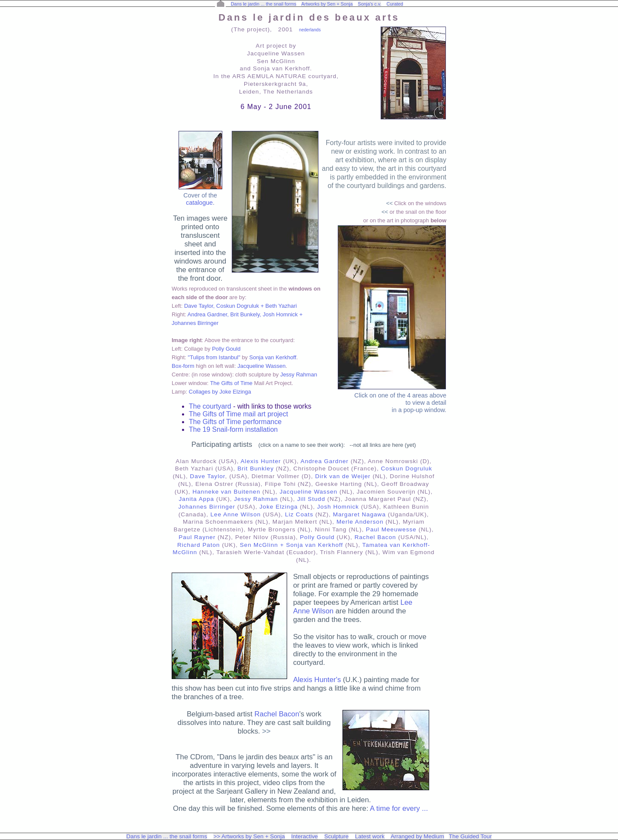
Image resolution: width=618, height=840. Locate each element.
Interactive (305, 836)
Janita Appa (197, 499)
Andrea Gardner (324, 461)
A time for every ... (399, 808)
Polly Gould (226, 349)
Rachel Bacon (375, 537)
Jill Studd (311, 499)
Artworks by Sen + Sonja (327, 4)
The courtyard (211, 406)
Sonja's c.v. (370, 4)
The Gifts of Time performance (235, 422)
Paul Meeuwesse (391, 529)
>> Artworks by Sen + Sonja (249, 836)
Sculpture (337, 836)
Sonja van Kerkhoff (273, 357)
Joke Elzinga (279, 507)
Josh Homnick (338, 507)
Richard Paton (198, 545)
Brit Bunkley (256, 469)
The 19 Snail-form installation (233, 429)
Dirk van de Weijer (343, 476)
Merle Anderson (360, 522)
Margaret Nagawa (359, 514)
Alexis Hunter (261, 461)
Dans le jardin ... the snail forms (264, 4)
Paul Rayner (197, 537)
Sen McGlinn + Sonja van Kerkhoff (292, 545)
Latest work (370, 836)
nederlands (310, 30)
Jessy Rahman (299, 375)
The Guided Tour (470, 836)
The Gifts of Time (231, 383)
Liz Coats (299, 514)
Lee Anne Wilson (235, 514)
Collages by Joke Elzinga (220, 392)
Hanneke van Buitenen (226, 492)
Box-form (183, 366)
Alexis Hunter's (317, 680)
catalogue (199, 203)
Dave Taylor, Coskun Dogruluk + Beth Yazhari (241, 306)
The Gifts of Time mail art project (238, 414)
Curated (395, 4)
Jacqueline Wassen (261, 366)
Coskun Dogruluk (407, 469)
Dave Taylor (208, 476)
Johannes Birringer (207, 507)
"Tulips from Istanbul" (214, 357)
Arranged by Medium (417, 836)
